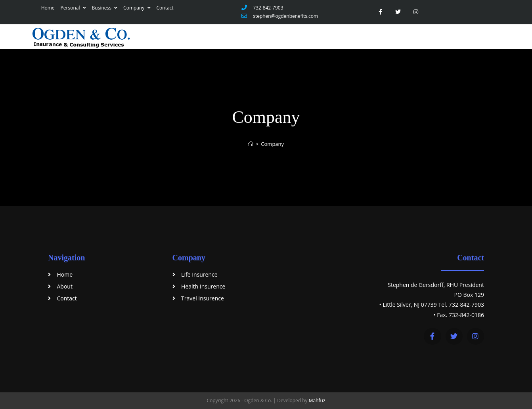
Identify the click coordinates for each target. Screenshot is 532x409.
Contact (165, 8)
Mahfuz (317, 400)
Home (48, 8)
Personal (73, 8)
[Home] (251, 144)
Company (137, 8)
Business (105, 8)
